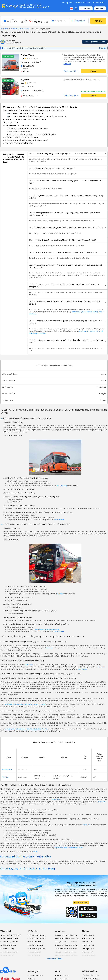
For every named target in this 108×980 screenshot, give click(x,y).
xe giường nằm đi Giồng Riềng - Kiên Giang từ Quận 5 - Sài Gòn (27, 729)
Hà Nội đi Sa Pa (87, 942)
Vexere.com (49, 648)
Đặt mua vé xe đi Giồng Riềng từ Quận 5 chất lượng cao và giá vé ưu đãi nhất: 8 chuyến (40, 107)
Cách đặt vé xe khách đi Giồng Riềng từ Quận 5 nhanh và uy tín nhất (25, 140)
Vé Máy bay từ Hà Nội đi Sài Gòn (66, 935)
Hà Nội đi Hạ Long (88, 939)
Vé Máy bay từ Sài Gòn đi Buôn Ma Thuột (66, 957)
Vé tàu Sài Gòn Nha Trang (36, 935)
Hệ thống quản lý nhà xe (91, 975)
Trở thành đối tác (99, 3)
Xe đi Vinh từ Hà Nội (7, 956)
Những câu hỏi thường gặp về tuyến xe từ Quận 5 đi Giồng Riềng (24, 119)
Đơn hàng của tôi (67, 3)
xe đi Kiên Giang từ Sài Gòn (19, 29)
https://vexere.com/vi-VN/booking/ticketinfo (69, 848)
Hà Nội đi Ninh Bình (89, 935)
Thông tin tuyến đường (10, 122)
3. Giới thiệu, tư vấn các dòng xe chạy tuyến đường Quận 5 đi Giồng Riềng (31, 134)
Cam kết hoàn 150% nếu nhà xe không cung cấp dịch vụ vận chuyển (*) (33, 6)
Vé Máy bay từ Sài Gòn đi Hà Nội (66, 942)
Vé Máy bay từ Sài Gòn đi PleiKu (66, 952)
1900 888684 (59, 520)
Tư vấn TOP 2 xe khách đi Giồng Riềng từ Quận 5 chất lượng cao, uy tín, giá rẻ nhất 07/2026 (33, 111)
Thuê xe (86, 931)
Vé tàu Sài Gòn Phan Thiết (36, 939)
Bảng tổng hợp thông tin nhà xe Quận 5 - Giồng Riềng (20, 137)
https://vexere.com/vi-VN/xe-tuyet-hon (47, 629)
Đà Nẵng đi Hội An (88, 949)
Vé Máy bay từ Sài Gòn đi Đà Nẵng (66, 945)
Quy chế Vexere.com (62, 979)
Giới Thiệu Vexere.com (35, 976)
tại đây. (35, 851)
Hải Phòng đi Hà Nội (89, 956)
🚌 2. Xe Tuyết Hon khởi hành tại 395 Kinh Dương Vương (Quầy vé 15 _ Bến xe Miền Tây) (37, 116)
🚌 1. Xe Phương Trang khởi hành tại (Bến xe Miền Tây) (25, 113)
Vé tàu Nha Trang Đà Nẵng (37, 949)
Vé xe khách (4, 29)
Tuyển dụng (32, 979)
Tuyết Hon (61, 594)
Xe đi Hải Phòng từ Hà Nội (9, 952)
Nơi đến (35, 20)
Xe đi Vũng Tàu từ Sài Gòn (9, 939)
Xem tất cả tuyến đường (54, 959)
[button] (67, 154)
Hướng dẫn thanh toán (62, 976)
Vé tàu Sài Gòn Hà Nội (35, 945)
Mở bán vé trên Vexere (83, 3)
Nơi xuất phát (11, 20)
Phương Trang (62, 486)
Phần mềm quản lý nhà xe (91, 979)
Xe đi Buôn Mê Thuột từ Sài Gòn (11, 935)
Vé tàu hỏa (32, 931)
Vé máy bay (60, 931)
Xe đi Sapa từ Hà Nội (7, 949)
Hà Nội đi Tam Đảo (88, 945)
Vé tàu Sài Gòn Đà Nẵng (36, 942)
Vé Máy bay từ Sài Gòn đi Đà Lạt (66, 949)
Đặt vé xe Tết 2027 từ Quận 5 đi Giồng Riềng (18, 143)
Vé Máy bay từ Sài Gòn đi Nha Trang (67, 939)
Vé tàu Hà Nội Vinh (34, 956)
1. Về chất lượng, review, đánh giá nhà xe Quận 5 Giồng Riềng (27, 128)
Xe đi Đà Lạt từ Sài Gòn (8, 945)
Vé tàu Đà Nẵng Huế (34, 952)
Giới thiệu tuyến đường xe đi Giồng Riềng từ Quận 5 (20, 125)
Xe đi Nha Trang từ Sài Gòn (9, 942)
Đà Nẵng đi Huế (87, 952)
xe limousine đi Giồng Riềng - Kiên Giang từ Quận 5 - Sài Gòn (25, 704)
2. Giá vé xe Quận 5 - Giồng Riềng (18, 131)
